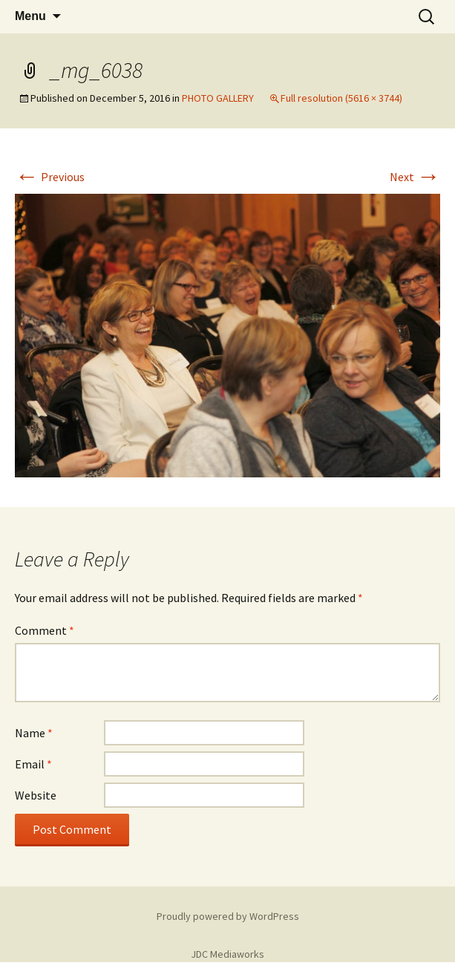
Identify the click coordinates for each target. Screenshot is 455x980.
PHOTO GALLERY (218, 98)
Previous (50, 177)
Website (36, 795)
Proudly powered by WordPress (228, 916)
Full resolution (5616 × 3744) (341, 98)
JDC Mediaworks (227, 954)
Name (34, 733)
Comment (45, 630)
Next (415, 177)
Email (33, 764)
